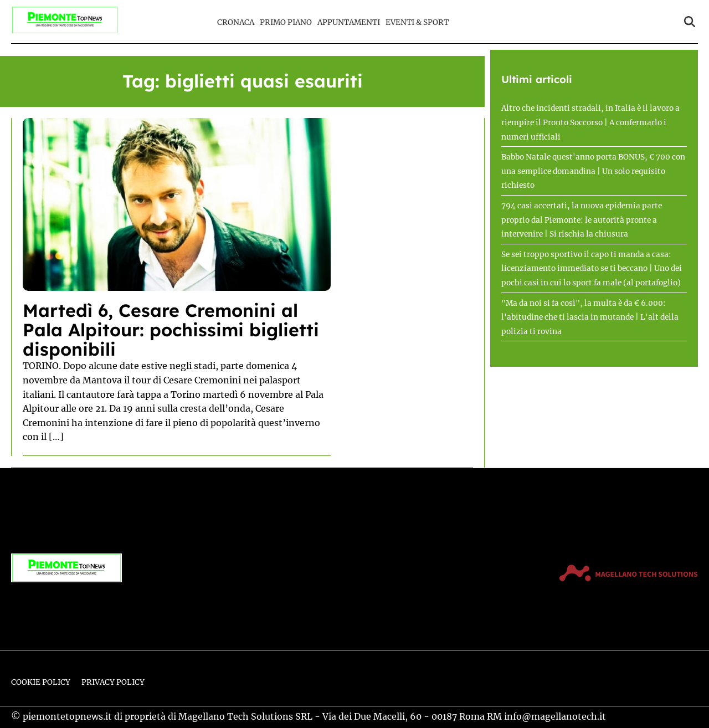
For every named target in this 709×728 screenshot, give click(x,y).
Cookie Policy (41, 682)
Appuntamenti (349, 22)
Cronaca (236, 22)
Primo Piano (286, 22)
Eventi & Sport (417, 22)
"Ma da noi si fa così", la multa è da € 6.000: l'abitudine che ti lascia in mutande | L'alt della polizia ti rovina (590, 317)
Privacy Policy (113, 682)
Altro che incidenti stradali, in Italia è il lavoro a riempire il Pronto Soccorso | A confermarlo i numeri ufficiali (590, 122)
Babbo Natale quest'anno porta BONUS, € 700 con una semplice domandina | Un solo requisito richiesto (593, 171)
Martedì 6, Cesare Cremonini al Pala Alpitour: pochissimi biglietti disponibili (171, 330)
